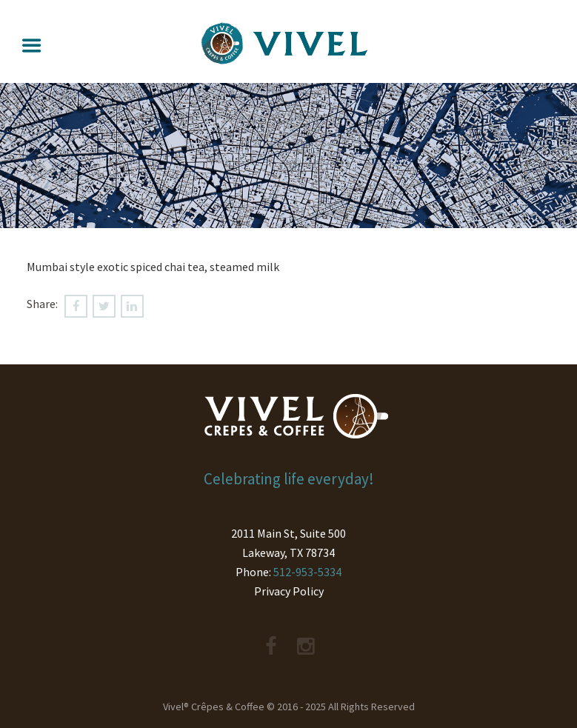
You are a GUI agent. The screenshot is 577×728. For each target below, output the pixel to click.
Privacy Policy (289, 591)
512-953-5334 (307, 572)
